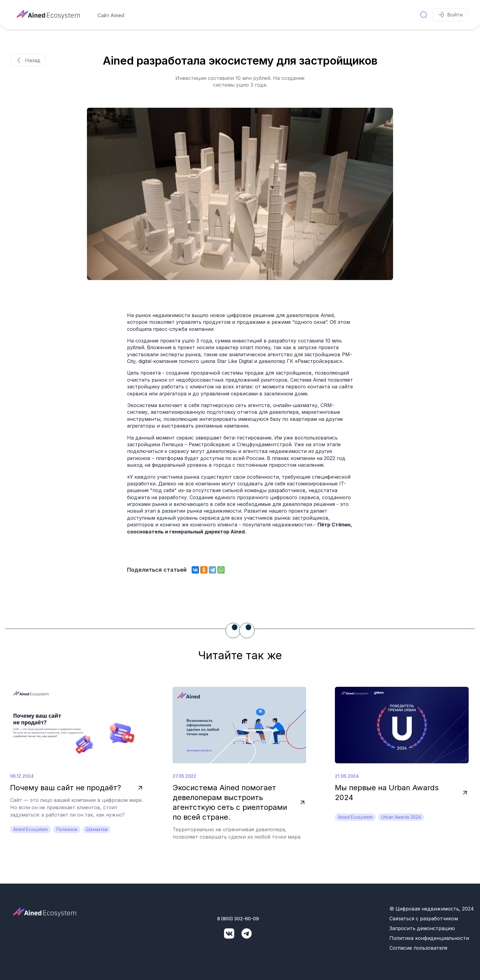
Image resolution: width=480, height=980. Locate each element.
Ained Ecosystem (30, 829)
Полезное (67, 829)
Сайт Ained (111, 15)
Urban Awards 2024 (401, 817)
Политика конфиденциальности (429, 938)
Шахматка (97, 829)
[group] (240, 194)
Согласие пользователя (418, 948)
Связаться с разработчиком (424, 918)
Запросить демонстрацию (422, 928)
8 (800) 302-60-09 (238, 919)
